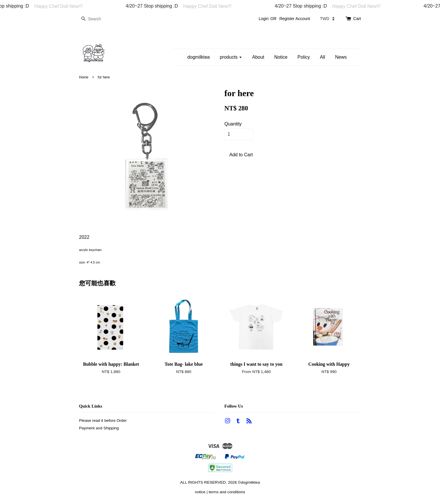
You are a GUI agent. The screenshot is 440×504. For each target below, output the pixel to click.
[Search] (96, 19)
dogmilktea (198, 57)
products (231, 57)
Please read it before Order (103, 420)
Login (264, 19)
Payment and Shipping (99, 428)
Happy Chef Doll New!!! (62, 6)
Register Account (295, 19)
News (341, 57)
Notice (281, 57)
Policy (304, 57)
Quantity (233, 124)
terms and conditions (227, 492)
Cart (357, 19)
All (323, 57)
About (258, 57)
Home (84, 77)
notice (200, 492)
